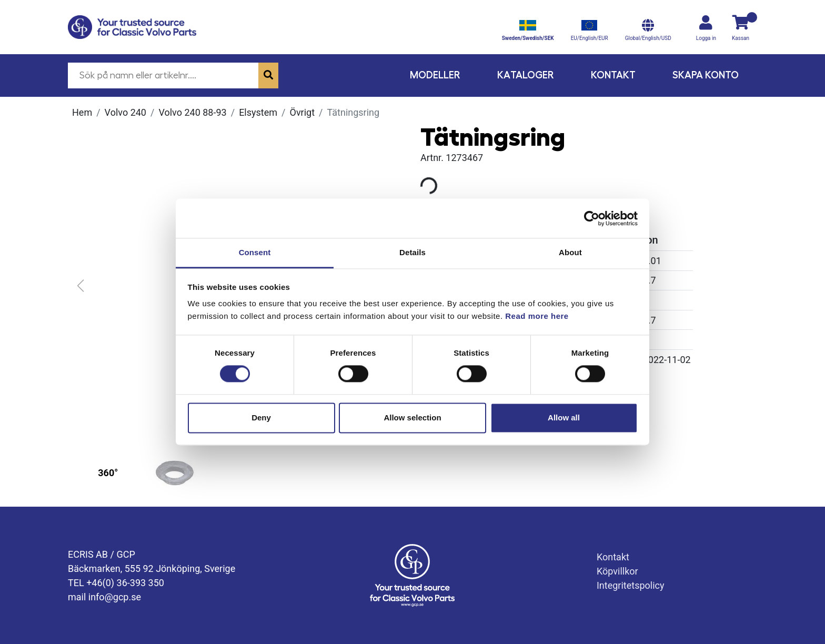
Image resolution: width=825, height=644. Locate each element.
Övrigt (303, 112)
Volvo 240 (125, 112)
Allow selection (412, 417)
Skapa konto (706, 75)
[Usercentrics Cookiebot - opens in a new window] (592, 218)
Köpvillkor (617, 571)
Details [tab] (413, 252)
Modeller (435, 75)
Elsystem (258, 112)
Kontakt (613, 75)
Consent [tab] (255, 252)
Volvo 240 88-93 (192, 112)
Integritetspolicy (631, 585)
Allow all (564, 417)
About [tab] (570, 252)
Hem (82, 112)
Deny (261, 417)
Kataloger (526, 75)
